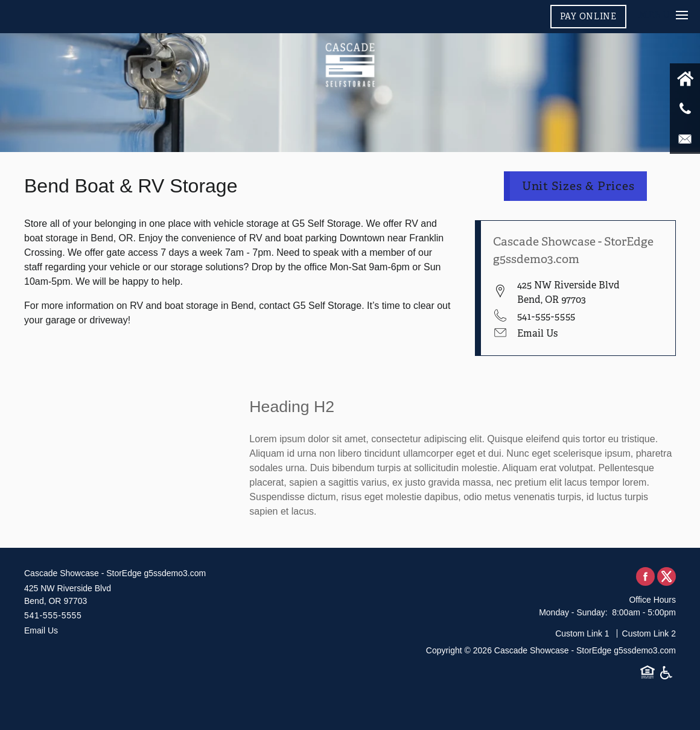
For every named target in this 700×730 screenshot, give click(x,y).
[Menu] (663, 15)
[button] (588, 16)
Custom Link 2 (649, 633)
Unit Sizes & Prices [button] (579, 186)
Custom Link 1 (582, 633)
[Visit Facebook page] (645, 577)
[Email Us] (685, 139)
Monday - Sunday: (573, 612)
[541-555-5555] (685, 109)
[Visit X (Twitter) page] (667, 577)
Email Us (537, 333)
